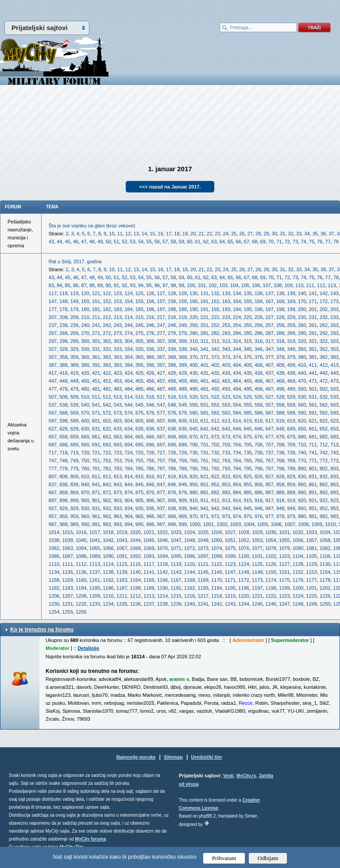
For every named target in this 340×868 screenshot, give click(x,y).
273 (118, 333)
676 (259, 437)
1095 (176, 556)
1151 (284, 572)
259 (291, 325)
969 (183, 516)
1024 (189, 532)
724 (128, 453)
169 (291, 301)
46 (76, 242)
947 (269, 508)
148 (63, 301)
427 (161, 373)
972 (215, 516)
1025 (203, 532)
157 (161, 301)
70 (271, 242)
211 (96, 317)
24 (226, 234)
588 (280, 413)
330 (85, 349)
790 (193, 469)
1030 (271, 532)
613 (226, 421)
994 (128, 524)
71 (279, 242)
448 (63, 381)
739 (291, 453)
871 (96, 492)
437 (269, 373)
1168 (189, 580)
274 (128, 333)
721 (96, 453)
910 (193, 500)
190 (193, 309)
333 (118, 349)
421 (96, 373)
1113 (95, 564)
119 (74, 293)
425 (139, 373)
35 (315, 234)
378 (280, 357)
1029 (257, 532)
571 (96, 413)
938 (172, 508)
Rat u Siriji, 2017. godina (75, 261)
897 (53, 500)
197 (269, 309)
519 (183, 397)
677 (269, 437)
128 (172, 293)
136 (259, 293)
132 (215, 293)
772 (324, 461)
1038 (54, 540)
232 (324, 317)
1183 (67, 588)
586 (259, 413)
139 (291, 293)
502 (324, 389)
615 (247, 421)
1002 (222, 524)
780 (85, 469)
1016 (81, 532)
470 (302, 381)
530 (302, 397)
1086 (54, 556)
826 (259, 476)
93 (133, 285)
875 (139, 492)
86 (76, 285)
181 (96, 309)
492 (215, 389)
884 (237, 492)
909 (183, 500)
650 (302, 429)
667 (161, 437)
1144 (189, 572)
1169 (203, 580)
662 (107, 437)
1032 (298, 532)
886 (259, 492)
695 (139, 445)
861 (313, 484)
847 (161, 484)
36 (323, 234)
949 (291, 508)
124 (128, 293)
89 (100, 285)
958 (63, 516)
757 (161, 461)
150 (85, 301)
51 (116, 242)
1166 (162, 580)
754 (128, 461)
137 (269, 293)
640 (193, 429)
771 (313, 461)
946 (259, 508)
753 (118, 461)
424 (128, 373)
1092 (135, 556)
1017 (95, 532)
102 (212, 285)
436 (259, 373)
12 (128, 234)
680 (302, 437)
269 (74, 333)
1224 (298, 596)
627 (53, 429)
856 (259, 484)
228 (280, 317)
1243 (230, 604)
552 (215, 405)
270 (85, 333)
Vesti (228, 776)
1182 (54, 588)
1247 (284, 604)
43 (51, 242)
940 (193, 508)
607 (161, 421)
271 (96, 333)
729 (183, 453)
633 (118, 429)
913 (226, 500)
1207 (67, 596)
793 (226, 469)
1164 (135, 580)
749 (74, 461)
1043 (122, 540)
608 (172, 421)
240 (85, 325)
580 (193, 413)
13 (136, 234)
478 (63, 389)
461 (205, 381)
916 (259, 500)
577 (161, 413)
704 (237, 445)
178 (63, 309)
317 (269, 341)
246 (150, 325)
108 (278, 285)
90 (108, 285)
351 (313, 349)
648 (280, 429)
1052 (243, 540)
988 (63, 524)
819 (183, 476)
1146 (216, 572)
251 (205, 325)
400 (193, 365)
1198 (271, 588)
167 (269, 301)
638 (172, 429)
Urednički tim (207, 757)
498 (280, 389)
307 (161, 341)
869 (74, 492)
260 (302, 325)
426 (150, 373)
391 (96, 365)
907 (161, 500)
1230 (54, 604)
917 (269, 500)
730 (193, 453)
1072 (189, 548)
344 (237, 349)
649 (291, 429)
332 (107, 349)
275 (139, 333)
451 (96, 381)
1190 (162, 588)
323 (334, 341)
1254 (54, 612)
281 (205, 333)
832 (324, 476)
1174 (271, 580)
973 (226, 516)
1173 (257, 580)
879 (183, 492)
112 (321, 285)
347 (269, 349)
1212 (135, 596)
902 (107, 500)
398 (172, 365)
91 (116, 285)
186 (150, 309)
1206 (54, 596)
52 (124, 242)
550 (193, 405)
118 (63, 293)
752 (107, 461)
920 (302, 500)
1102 (271, 556)
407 (269, 365)
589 (291, 413)
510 (85, 397)
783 (118, 469)
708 (280, 445)
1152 (298, 572)
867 (53, 492)
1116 (135, 564)
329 (74, 349)
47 (84, 242)
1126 (271, 564)
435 (247, 373)
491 (205, 389)
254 (237, 325)
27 (250, 234)
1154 (325, 572)
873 (118, 492)
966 (150, 516)
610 (193, 421)
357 (53, 357)
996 (150, 524)
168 (280, 301)
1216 (189, 596)
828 (280, 476)
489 (183, 389)
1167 (176, 580)
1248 (298, 604)
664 (128, 437)
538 (63, 405)
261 (313, 325)
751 (96, 461)
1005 (263, 524)
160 (193, 301)
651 (313, 429)
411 (313, 365)
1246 (271, 604)
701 (205, 445)
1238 (162, 604)
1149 (257, 572)
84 (59, 285)
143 (334, 293)
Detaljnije (88, 648)
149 (74, 301)
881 (205, 492)
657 (53, 437)
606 (150, 421)
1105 (311, 556)
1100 (243, 556)
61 (198, 242)
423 (118, 373)
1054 (271, 540)
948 (280, 508)
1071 (176, 548)
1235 (122, 604)
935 (139, 508)
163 (226, 301)
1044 (135, 540)
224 (237, 317)
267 (53, 333)
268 (63, 333)
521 (205, 397)
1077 (257, 548)
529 (291, 397)
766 (259, 461)
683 (334, 437)
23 (217, 234)
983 (334, 516)
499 (291, 389)
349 (291, 349)
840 (85, 484)
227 (269, 317)
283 (226, 333)
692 (107, 445)
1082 (325, 548)
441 (313, 373)
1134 (54, 572)
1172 (243, 580)
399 (183, 365)
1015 (67, 532)
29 (266, 234)
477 (53, 389)
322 (324, 341)
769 (291, 461)
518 (172, 397)
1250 (325, 604)
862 (324, 484)
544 (128, 405)
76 (320, 242)
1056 (298, 540)
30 (274, 234)
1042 (108, 540)
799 (291, 469)
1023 (176, 532)
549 (183, 405)
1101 (257, 556)
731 (205, 453)
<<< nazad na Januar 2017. (170, 187)
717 (53, 453)
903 (118, 500)
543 (118, 405)
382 (324, 357)
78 (336, 242)
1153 (311, 572)
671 (205, 437)
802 (324, 469)
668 (172, 437)
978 (280, 516)
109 (289, 285)
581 (205, 413)
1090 (108, 556)
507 (53, 397)
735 (247, 453)
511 (96, 397)
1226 (325, 596)
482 (107, 389)
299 (74, 341)
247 (161, 325)
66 (238, 242)
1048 (189, 540)
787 (161, 469)
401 (205, 365)
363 (118, 357)
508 (63, 397)
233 (334, 317)
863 (334, 484)
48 (92, 242)
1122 (216, 564)
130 (193, 293)
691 (96, 445)
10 (112, 234)
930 (85, 508)
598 (63, 421)
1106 (325, 556)
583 (226, 413)
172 (324, 301)
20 (193, 234)
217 (161, 317)
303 (118, 341)
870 (85, 492)
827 (269, 476)
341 (205, 349)
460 (193, 381)
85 (68, 285)
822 (215, 476)
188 (172, 309)
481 (96, 389)
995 (139, 524)
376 (259, 357)
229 (291, 317)
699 (183, 445)
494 (237, 389)
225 (247, 317)
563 (334, 405)
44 (59, 242)
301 (96, 341)
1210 (108, 596)
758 (172, 461)
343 (226, 349)
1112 (81, 564)
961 (96, 516)
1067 (122, 548)
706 (259, 445)
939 (183, 508)
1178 (325, 580)
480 (85, 389)
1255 (67, 612)
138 (280, 293)
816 (150, 476)
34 (307, 234)
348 (280, 349)
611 (205, 421)
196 (259, 309)
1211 (122, 596)
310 (193, 341)
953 (334, 508)
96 (157, 285)
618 (280, 421)
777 (53, 469)
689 (74, 445)
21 (201, 234)
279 (183, 333)
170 (302, 301)
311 (205, 341)
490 (193, 389)
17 (169, 234)
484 (128, 389)
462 (215, 381)
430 (193, 373)
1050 (216, 540)
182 (107, 309)
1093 (149, 556)
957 (53, 516)
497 (269, 389)
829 (291, 476)
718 (63, 453)
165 (247, 301)
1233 (95, 604)
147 (53, 301)
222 (215, 317)
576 (150, 413)
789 (183, 469)
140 (302, 293)
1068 (135, 548)
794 (237, 469)
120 (85, 293)
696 (150, 445)
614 (237, 421)
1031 (284, 532)
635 (139, 429)
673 (226, 437)
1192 (189, 588)
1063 (67, 548)
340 (193, 349)
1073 (203, 548)
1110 (54, 564)
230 (302, 317)
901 (96, 500)
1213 (149, 596)
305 (139, 341)
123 (118, 293)
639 (183, 429)
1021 (149, 532)
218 (172, 317)
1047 (176, 540)
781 (96, 469)
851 (205, 484)
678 (280, 437)
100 (191, 285)
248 (172, 325)
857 (269, 484)
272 (107, 333)
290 (302, 333)
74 (303, 242)
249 (183, 325)
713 (334, 445)
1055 (284, 540)
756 (150, 461)
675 (247, 437)
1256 (81, 612)
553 (226, 405)
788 (172, 469)
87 (84, 285)
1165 (149, 580)
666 (150, 437)
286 (259, 333)
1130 (325, 564)
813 (118, 476)
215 (139, 317)
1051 (230, 540)
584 (237, 413)
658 (63, 437)
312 (215, 341)
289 (291, 333)
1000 (195, 524)
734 (237, 453)
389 (74, 365)
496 (259, 389)
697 (161, 445)
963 (118, 516)
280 (193, 333)
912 (215, 500)
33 (299, 234)
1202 (325, 588)
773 (334, 461)
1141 (149, 572)
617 (269, 421)
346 (259, 349)
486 (150, 389)
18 (177, 234)
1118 (162, 564)
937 (161, 508)
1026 (216, 532)
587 (269, 413)
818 (172, 476)
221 (205, 317)
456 (150, 381)
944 (237, 508)
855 (247, 484)
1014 (54, 532)
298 (63, 341)
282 (215, 333)
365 (139, 357)
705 (247, 445)
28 (258, 234)
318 (280, 341)
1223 (284, 596)
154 (128, 301)
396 (150, 365)
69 (263, 242)
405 (247, 365)
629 (74, 429)
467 (269, 381)
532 (324, 397)
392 (107, 365)
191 (205, 309)
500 (302, 389)
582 (215, 413)
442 (324, 373)
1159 (67, 580)
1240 (189, 604)
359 (74, 357)
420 (85, 373)
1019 (122, 532)
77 (328, 242)
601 (96, 421)
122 (107, 293)
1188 (135, 588)
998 (172, 524)
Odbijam (268, 858)
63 (214, 242)
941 (205, 508)
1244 (243, 604)
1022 (162, 532)
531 (313, 397)
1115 (122, 564)
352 (324, 349)
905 (139, 500)
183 (118, 309)
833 (334, 476)
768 (280, 461)
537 (53, 405)
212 (107, 317)
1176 (298, 580)
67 (247, 242)
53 (133, 242)
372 (215, 357)
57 (165, 242)
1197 (257, 588)
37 (331, 234)
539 (74, 405)
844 (128, 484)
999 (183, 524)
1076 (243, 548)
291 (313, 333)
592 (324, 413)
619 (291, 421)
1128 (298, 564)
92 (124, 285)
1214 (162, 596)
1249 (311, 604)
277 (161, 333)
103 (224, 285)
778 (63, 469)
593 (334, 413)
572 (107, 413)
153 (118, 301)
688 (63, 445)
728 (172, 453)
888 (280, 492)
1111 (67, 564)
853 (226, 484)
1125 (257, 564)
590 (302, 413)
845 (139, 484)
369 (183, 357)
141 (313, 293)
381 (313, 357)
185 (139, 309)
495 (247, 389)
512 (107, 397)
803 (334, 469)
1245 (257, 604)
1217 (203, 596)
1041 (95, 540)
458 (172, 381)
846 (150, 484)
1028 (243, 532)
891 (313, 492)
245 (139, 325)
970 (193, 516)
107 (267, 285)
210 (85, 317)
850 (193, 484)
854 (237, 484)
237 (53, 325)
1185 (95, 588)
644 (237, 429)
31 (282, 234)
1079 (284, 548)
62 (206, 242)
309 (183, 341)
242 (107, 325)
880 (193, 492)
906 (150, 500)
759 (183, 461)
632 (107, 429)
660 (85, 437)
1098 (216, 556)
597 (53, 421)
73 (295, 242)
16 (161, 234)
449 (74, 381)
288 (280, 333)
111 (310, 285)
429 (183, 373)
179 (74, 309)
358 (63, 357)
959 (74, 516)
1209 (95, 596)
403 (226, 365)
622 (324, 421)
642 (215, 429)
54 (141, 242)
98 (173, 285)
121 (96, 293)
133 (226, 293)
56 (157, 242)
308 (172, 341)
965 (139, 516)
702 (215, 445)
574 (128, 413)
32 (291, 234)
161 (205, 301)
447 (53, 381)
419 (74, 373)
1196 (243, 588)
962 (107, 516)
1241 (203, 604)
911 (205, 500)
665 (139, 437)
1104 (298, 556)
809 (74, 476)
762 (215, 461)
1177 (311, 580)
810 (85, 476)
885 (247, 492)
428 (172, 373)
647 (269, 429)
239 (74, 325)
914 (237, 500)
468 (280, 381)
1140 (135, 572)
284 (237, 333)
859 (291, 484)
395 (139, 365)
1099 (230, 556)
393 (118, 365)
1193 (203, 588)
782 (107, 469)
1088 (81, 556)
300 (85, 341)
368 (172, 357)
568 (63, 413)
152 (107, 301)
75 (312, 242)
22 (209, 234)
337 (161, 349)
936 (150, 508)
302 (107, 341)
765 (247, 461)
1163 (122, 580)
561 (313, 405)
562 (324, 405)
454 (128, 381)
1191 (176, 588)
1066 (108, 548)
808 (63, 476)
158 (172, 301)
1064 (81, 548)
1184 (81, 588)
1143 (176, 572)
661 (96, 437)
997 (161, 524)
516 (150, 397)
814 (128, 476)
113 (332, 285)
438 (280, 373)
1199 (284, 588)
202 (324, 309)
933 (118, 508)
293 (334, 333)
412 (324, 365)
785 (139, 469)
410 (302, 365)
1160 (81, 580)
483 (118, 389)
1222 (271, 596)
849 (183, 484)
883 (226, 492)
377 (269, 357)
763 (226, 461)
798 (280, 469)
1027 (230, 532)
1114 (108, 564)
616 (259, 421)
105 (245, 285)
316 (259, 341)
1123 (230, 564)
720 (85, 453)
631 (96, 429)
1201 (311, 588)
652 (324, 429)
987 (53, 524)
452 (107, 381)
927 (53, 508)
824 (237, 476)
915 (247, 500)
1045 (149, 540)
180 (85, 309)
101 (202, 285)
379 (291, 357)
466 (259, 381)
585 (247, 413)
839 (74, 484)
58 (173, 242)
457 (161, 381)
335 (139, 349)
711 (313, 445)
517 (161, 397)
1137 (95, 572)
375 (247, 357)
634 (128, 429)
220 (193, 317)
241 (96, 325)
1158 (54, 580)
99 (182, 285)
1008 (303, 524)
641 (205, 429)
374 (237, 357)
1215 (176, 596)
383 (334, 357)
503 (334, 389)
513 (118, 397)
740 (302, 453)
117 (53, 293)
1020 (135, 532)
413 (334, 365)
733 (226, 453)
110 (299, 285)
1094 (162, 556)
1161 (95, 580)
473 (334, 381)
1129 (311, 564)
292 (324, 333)
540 (85, 405)
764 (237, 461)
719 (74, 453)
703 (226, 445)
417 (53, 373)
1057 (311, 540)
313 (226, 341)
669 (183, 437)
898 (63, 500)
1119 (176, 564)
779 (74, 469)
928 (63, 508)
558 (280, 405)
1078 (271, 548)
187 (161, 309)
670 (193, 437)
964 (128, 516)
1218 (216, 596)
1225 (311, 596)
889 (291, 492)
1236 (135, 604)
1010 (330, 524)
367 (161, 357)
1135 (67, 572)
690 (85, 445)
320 (302, 341)
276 (150, 333)
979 (291, 516)
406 (259, 365)
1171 (230, 580)
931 (96, 508)
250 (193, 325)
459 (183, 381)
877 (161, 492)
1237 (149, 604)
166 (259, 301)
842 (107, 484)
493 (226, 389)
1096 (189, 556)
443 (334, 373)
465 (247, 381)
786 (150, 469)
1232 (81, 604)
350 (302, 349)
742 (324, 453)
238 (63, 325)
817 (161, 476)
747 (53, 461)
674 (237, 437)
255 (247, 325)
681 (313, 437)
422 (107, 373)
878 (172, 492)
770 (302, 461)
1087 (67, 556)
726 (150, 453)
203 (334, 309)
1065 (95, 548)
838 (63, 484)
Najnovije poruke (136, 757)
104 (234, 285)
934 (128, 508)
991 (96, 524)
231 (313, 317)
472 (324, 381)
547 (161, 405)
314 (237, 341)
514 (128, 397)
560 (302, 405)
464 (237, 381)
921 (313, 500)
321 (313, 341)
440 (302, 373)
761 (205, 461)
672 (215, 437)
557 (269, 405)
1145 (203, 572)
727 (161, 453)
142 (324, 293)
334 (128, 349)
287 (269, 333)
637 (161, 429)
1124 (243, 564)
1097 (203, 556)
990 (85, 524)
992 (107, 524)
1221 (257, 596)
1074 (216, 548)
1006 (276, 524)
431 (205, 373)
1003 (236, 524)
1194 (216, 588)
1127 (284, 564)
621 (313, 421)
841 (96, 484)
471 (313, 381)
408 (280, 365)
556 (259, 405)
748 (63, 461)
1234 (108, 604)
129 (183, 293)
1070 (162, 548)
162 (215, 301)
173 (334, 301)
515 (139, 397)
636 (150, 429)
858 (280, 484)
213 (118, 317)
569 (74, 413)
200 (302, 309)
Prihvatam (224, 858)
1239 (176, 604)
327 (53, 349)
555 (247, 405)
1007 (290, 524)
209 (74, 317)
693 (118, 445)
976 (259, 516)
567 (53, 413)
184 (128, 309)
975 (247, 516)
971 (205, 516)
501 (313, 389)
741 (313, 453)
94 (141, 285)
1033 (311, 532)
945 (247, 508)
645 (247, 429)
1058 (325, 540)
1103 (284, 556)
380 (302, 357)
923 (334, 500)
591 (313, 413)
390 (85, 365)
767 (269, 461)
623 (334, 421)
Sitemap (173, 757)
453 (118, 381)
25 (234, 234)
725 (139, 453)
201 (313, 309)
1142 (162, 572)
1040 (81, 540)
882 (215, 492)
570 (85, 413)
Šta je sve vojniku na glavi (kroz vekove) (92, 226)
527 (269, 397)
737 (269, 453)
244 (128, 325)
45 (68, 242)
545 (139, 405)
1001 (209, 524)
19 (185, 234)
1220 (243, 596)
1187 (122, 588)
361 (96, 357)
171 (313, 301)
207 (53, 317)
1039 (67, 540)
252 (215, 325)
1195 (230, 588)
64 (222, 242)
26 (242, 234)
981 (313, 516)
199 (291, 309)
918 (280, 500)
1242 (216, 604)
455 (139, 381)
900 (85, 500)
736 (259, 453)
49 (100, 242)
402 (215, 365)
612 (215, 421)
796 (259, 469)
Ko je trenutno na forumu (42, 630)
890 (302, 492)
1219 (230, 596)
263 (334, 325)
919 (291, 500)
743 (334, 453)
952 (324, 508)
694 (128, 445)
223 (226, 317)
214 (128, 317)
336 (150, 349)
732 (215, 453)
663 (118, 437)
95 (149, 285)
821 (205, 476)
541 (96, 405)
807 (53, 476)
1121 (203, 564)
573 (118, 413)
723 (118, 453)
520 (193, 397)
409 (291, 365)
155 (139, 301)
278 (172, 333)
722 (107, 453)
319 (291, 341)
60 (189, 242)
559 (291, 405)
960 (85, 516)
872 (107, 492)
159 (183, 301)
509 (74, 397)
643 (226, 429)
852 (215, 484)
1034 (325, 532)
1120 (189, 564)
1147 (230, 572)
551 (205, 405)
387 (53, 365)
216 (150, 317)
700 (193, 445)
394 (128, 365)
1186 (108, 588)
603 (118, 421)
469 (291, 381)
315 (247, 341)
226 (259, 317)
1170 (216, 580)
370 (193, 357)
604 (128, 421)
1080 (298, 548)
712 (324, 445)
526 (259, 397)
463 (226, 381)
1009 (317, 524)
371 (205, 357)
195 (247, 309)
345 (247, 349)
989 (74, 524)
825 (247, 476)
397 (161, 365)
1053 (257, 540)
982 (324, 516)
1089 (95, 556)
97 (165, 285)
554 (237, 405)
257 (269, 325)
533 (334, 397)
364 (128, 357)
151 (96, 301)
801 (313, 469)
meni (85, 9)
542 (107, 405)
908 (172, 500)
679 (291, 437)
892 (324, 492)
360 (85, 357)
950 (302, 508)
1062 (54, 548)
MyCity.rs (246, 776)
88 (92, 285)
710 (302, 445)
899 (74, 500)
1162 (108, 580)
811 (96, 476)
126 (150, 293)
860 (302, 484)
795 (247, 469)
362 (107, 357)
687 (53, 445)
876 (150, 492)
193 (226, 309)
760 (193, 461)
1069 (149, 548)
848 (172, 484)
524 (237, 397)
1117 (149, 564)
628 (63, 429)
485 (139, 389)
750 (85, 461)
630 (85, 429)
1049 (203, 540)
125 (139, 293)
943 (226, 508)
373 (226, 357)
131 (205, 293)
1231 (67, 604)
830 (302, 476)
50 (108, 242)
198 (280, 309)
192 (215, 309)
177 (53, 309)
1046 (162, 540)
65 (230, 242)
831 (313, 476)
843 (118, 484)
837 (53, 484)
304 (128, 341)
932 (107, 508)
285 (247, 333)
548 (172, 405)
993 (118, 524)
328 (63, 349)
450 (85, 381)
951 (313, 508)
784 (128, 469)
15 (152, 234)
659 (74, 437)
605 (139, 421)
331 (96, 349)
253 (226, 325)
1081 (311, 548)
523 (226, 397)
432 (215, 373)
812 (107, 476)
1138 (108, 572)
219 (183, 317)
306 (150, 341)
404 (237, 365)
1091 (122, 556)
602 (107, 421)
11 (120, 234)
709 (291, 445)
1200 (298, 588)
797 (269, 469)
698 (172, 445)
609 (183, 421)
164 (237, 301)
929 (74, 508)
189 (183, 309)
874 (128, 492)
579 (183, 413)
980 (302, 516)
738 (280, 453)
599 (74, 421)
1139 (122, 572)
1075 (230, 548)
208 (63, 317)
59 (182, 242)
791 (205, 469)
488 (172, 389)
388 (63, 365)
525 (247, 397)
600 (85, 421)
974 (237, 516)
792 (215, 469)
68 (255, 242)
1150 (271, 572)
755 (139, 461)
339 (183, 349)
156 (150, 301)
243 (118, 325)
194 (237, 309)
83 (51, 285)
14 (144, 234)
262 (324, 325)
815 (139, 476)
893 (334, 492)
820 (193, 476)
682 (324, 437)
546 (150, 405)
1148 (243, 572)
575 (139, 413)
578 (172, 413)
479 (74, 389)
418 (63, 373)
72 (287, 242)
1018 (108, 532)
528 (280, 397)
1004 (249, 524)
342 (215, 349)
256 (259, 325)
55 (149, 242)
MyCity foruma (91, 839)
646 (259, 429)
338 (172, 349)
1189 (149, 588)
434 (237, 373)
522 (215, 397)
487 (161, 389)
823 (226, 476)
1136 (81, 572)
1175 (284, 580)
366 (150, 357)
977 (269, 516)
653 (334, 429)
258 (280, 325)
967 (161, 516)
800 (302, 469)
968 (172, 516)
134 (237, 293)
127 (161, 293)
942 (215, 508)
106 (256, 285)
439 (291, 373)
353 (334, 349)
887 (269, 492)
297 (53, 341)
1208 (81, 596)
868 (63, 492)
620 (302, 421)
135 (247, 293)
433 (226, 373)
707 (269, 445)
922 (324, 500)
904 (128, 500)
